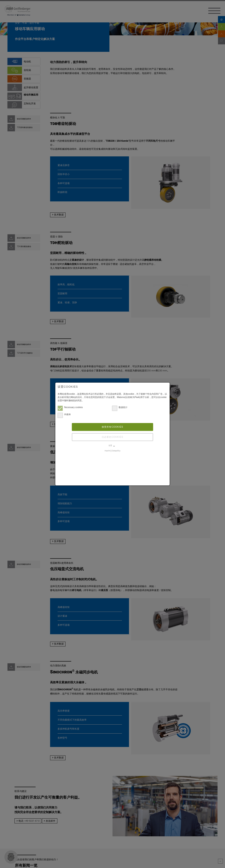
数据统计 (120, 407)
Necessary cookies (70, 407)
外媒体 (64, 414)
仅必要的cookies (112, 437)
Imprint (107, 451)
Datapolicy (116, 451)
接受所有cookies (112, 427)
